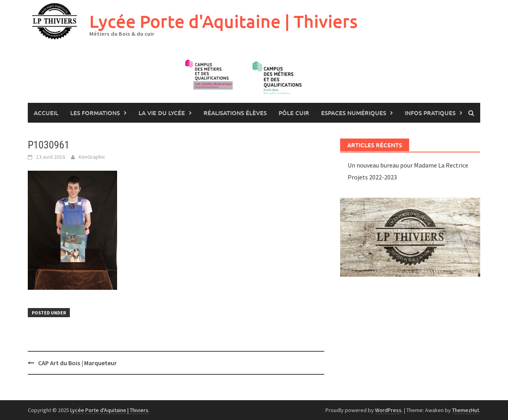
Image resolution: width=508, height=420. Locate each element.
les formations (95, 113)
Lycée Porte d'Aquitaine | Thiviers (223, 21)
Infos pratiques (430, 113)
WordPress (388, 410)
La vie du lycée (162, 113)
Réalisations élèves (235, 113)
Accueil (46, 113)
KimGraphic (92, 157)
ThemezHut (466, 410)
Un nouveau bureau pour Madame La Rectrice (408, 165)
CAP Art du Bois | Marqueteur (77, 363)
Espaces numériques (354, 113)
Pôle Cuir (294, 113)
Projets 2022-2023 (372, 177)
